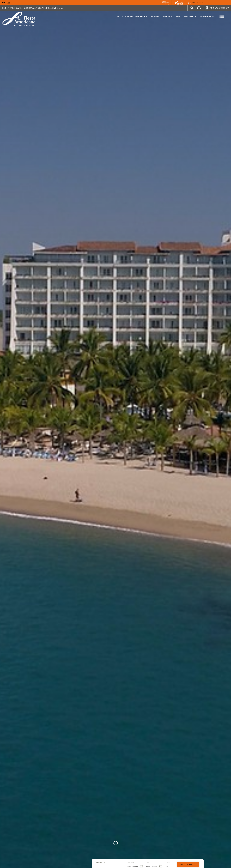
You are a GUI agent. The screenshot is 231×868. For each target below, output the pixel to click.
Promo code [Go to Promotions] (160, 857)
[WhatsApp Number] (191, 8)
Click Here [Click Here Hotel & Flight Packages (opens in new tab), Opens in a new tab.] (105, 863)
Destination (69, 851)
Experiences (207, 16)
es (9, 3)
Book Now (156, 853)
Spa (178, 16)
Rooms (155, 16)
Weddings (190, 16)
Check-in (98, 851)
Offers (167, 16)
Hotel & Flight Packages (132, 17)
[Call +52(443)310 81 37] (217, 8)
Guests (135, 851)
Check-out (118, 851)
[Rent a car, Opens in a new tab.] (195, 3)
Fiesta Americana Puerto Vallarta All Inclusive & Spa (32, 8)
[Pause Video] (116, 843)
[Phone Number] (199, 8)
